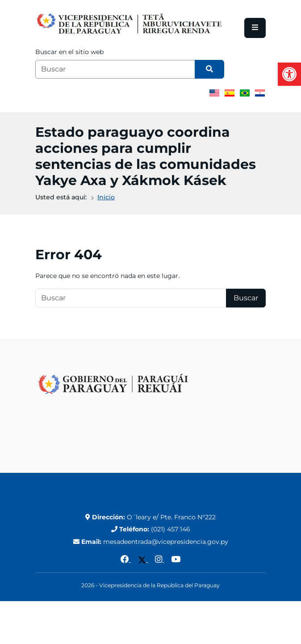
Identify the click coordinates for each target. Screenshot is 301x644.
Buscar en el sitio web (69, 52)
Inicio (106, 197)
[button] (289, 74)
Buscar (246, 298)
